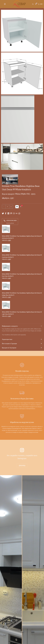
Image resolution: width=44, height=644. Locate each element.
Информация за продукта (22, 326)
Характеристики (22, 339)
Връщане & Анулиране (22, 348)
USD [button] (41, 4)
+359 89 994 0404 (10, 221)
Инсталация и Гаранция (22, 344)
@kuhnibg (22, 465)
